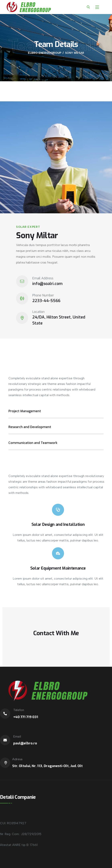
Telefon (19, 710)
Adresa (17, 759)
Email (17, 736)
